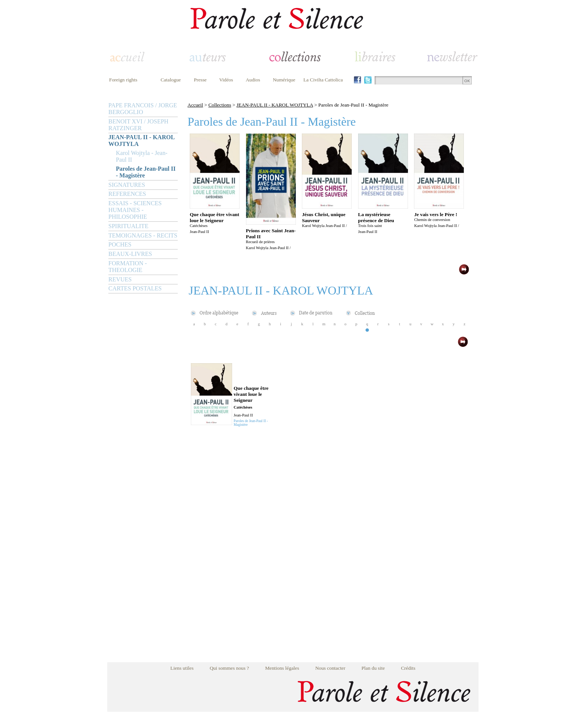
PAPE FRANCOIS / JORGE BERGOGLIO (143, 109)
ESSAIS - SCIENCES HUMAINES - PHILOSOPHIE (135, 210)
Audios (253, 80)
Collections (220, 105)
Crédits (408, 668)
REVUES (120, 279)
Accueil (195, 105)
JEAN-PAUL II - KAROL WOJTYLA (141, 141)
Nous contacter (330, 668)
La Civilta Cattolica (323, 80)
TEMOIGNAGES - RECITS (143, 235)
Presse (200, 80)
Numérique (284, 80)
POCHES (120, 244)
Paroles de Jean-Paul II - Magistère (146, 172)
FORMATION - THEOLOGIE (128, 267)
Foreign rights (123, 80)
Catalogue (171, 80)
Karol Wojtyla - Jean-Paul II (142, 156)
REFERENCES (127, 194)
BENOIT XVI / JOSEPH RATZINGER (138, 125)
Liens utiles (182, 668)
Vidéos (226, 80)
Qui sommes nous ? (229, 668)
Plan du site (373, 668)
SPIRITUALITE (128, 226)
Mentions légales (282, 668)
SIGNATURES (127, 185)
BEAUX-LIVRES (130, 254)
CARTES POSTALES (135, 288)
